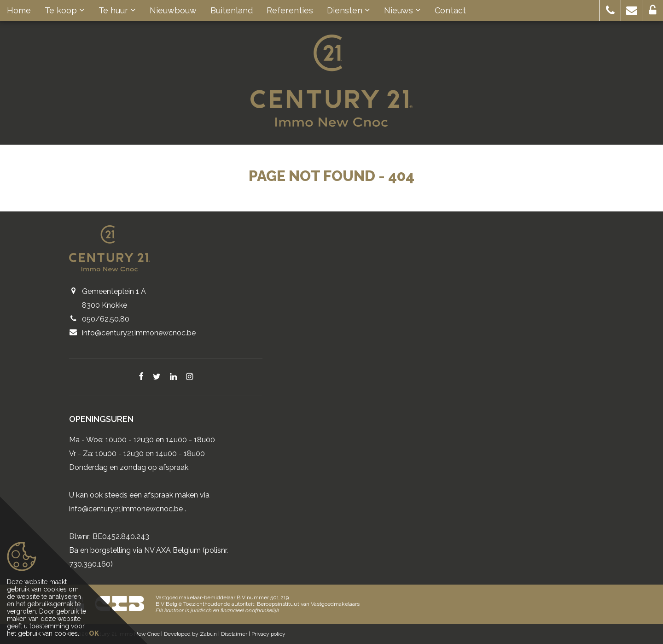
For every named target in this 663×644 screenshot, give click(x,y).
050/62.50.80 (106, 319)
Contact (450, 10)
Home (19, 10)
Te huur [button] (117, 10)
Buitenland (232, 10)
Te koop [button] (65, 10)
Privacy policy (268, 634)
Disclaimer (234, 634)
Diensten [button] (349, 10)
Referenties (290, 10)
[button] (610, 10)
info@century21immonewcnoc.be (139, 333)
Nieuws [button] (402, 10)
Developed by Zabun (190, 634)
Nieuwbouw (173, 10)
